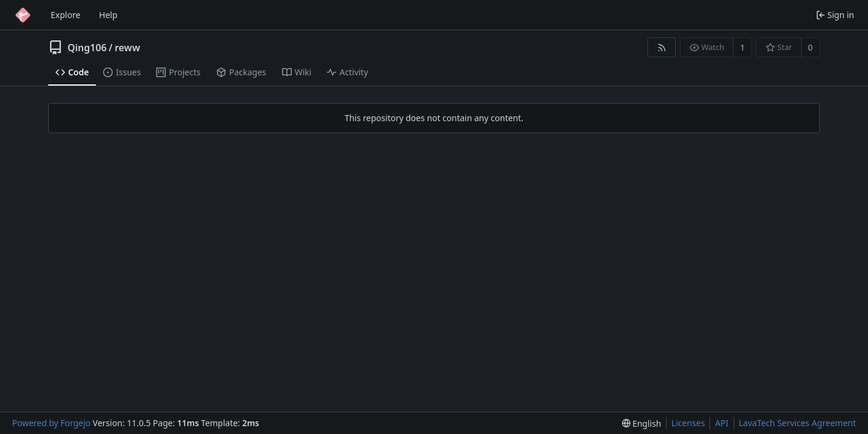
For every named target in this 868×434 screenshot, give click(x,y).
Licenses (688, 423)
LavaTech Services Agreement (797, 423)
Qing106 (87, 48)
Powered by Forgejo (51, 423)
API (722, 423)
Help (108, 15)
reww (127, 48)
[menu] (642, 423)
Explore (65, 15)
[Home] (23, 15)
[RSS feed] (662, 47)
